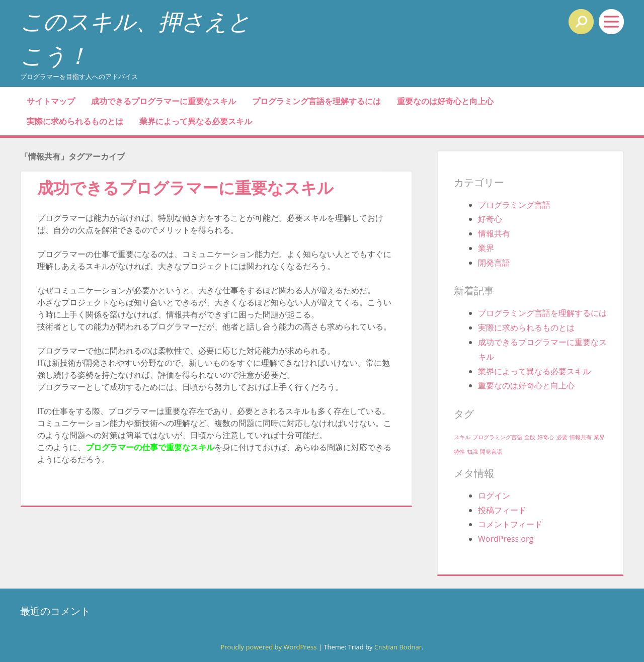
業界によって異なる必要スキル (196, 121)
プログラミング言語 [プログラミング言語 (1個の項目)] (497, 437)
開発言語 (494, 263)
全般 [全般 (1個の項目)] (530, 437)
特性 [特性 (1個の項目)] (459, 452)
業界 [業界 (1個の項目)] (599, 437)
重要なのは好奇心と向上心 (445, 101)
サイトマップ (51, 101)
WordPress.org (506, 539)
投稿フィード (502, 510)
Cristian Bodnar (398, 647)
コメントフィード (510, 524)
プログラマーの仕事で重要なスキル (150, 447)
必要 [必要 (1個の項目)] (562, 437)
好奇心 (490, 219)
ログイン (494, 495)
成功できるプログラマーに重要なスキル (164, 101)
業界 (486, 248)
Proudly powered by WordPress (268, 647)
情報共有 (494, 233)
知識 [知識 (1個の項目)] (472, 452)
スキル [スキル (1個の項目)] (462, 437)
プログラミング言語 (514, 205)
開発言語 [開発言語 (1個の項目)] (491, 452)
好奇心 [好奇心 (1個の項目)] (546, 437)
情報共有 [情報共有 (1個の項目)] (581, 437)
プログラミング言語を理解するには (316, 101)
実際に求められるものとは (75, 121)
